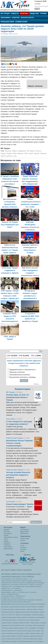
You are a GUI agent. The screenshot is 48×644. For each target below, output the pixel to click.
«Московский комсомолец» (11, 577)
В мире (6, 535)
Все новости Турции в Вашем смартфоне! (17, 570)
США (26, 153)
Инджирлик (22, 151)
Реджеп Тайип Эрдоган (15, 153)
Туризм (43, 14)
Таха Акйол (11, 419)
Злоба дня (7, 545)
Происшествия (7, 22)
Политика (24, 14)
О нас (22, 545)
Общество (34, 14)
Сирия (31, 153)
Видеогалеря (25, 531)
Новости (15, 14)
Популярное (8, 533)
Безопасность (27, 18)
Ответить (24, 381)
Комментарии (21, 22)
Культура (16, 18)
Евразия (7, 530)
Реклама (23, 549)
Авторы (23, 540)
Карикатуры (24, 533)
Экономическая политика (20, 375)
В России (7, 531)
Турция (36, 153)
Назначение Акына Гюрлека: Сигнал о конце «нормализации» (20, 443)
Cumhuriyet (11, 502)
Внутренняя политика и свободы (23, 377)
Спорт (6, 539)
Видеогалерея (8, 549)
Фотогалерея (8, 547)
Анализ (6, 541)
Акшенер (8, 151)
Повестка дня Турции (15, 438)
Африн (14, 151)
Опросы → (37, 384)
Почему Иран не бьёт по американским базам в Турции (18, 397)
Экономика (6, 18)
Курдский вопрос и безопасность (23, 370)
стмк (15, 156)
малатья (9, 156)
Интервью (7, 543)
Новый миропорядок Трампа (20, 504)
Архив (22, 551)
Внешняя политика (17, 372)
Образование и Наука (11, 537)
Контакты (23, 547)
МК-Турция (5, 14)
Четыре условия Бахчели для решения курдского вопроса (18, 475)
